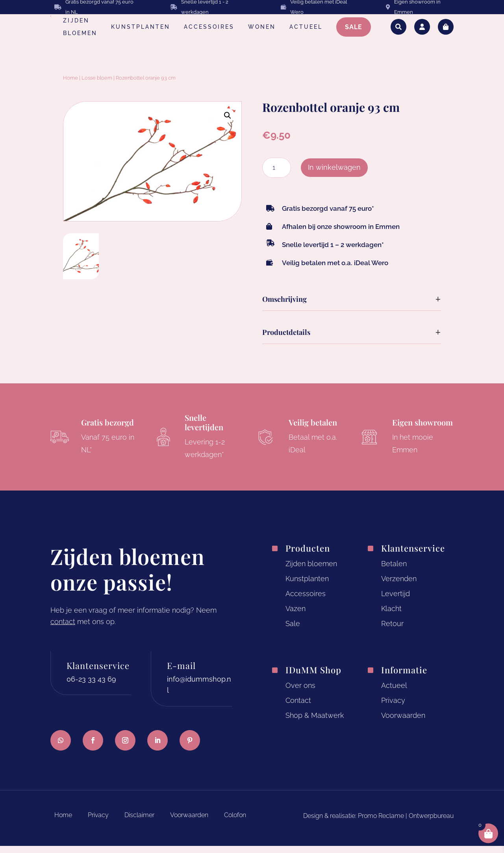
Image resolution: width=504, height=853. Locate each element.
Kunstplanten (307, 586)
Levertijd (396, 601)
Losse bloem (97, 85)
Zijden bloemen (311, 571)
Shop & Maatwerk (315, 723)
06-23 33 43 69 (91, 686)
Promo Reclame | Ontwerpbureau (406, 823)
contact (63, 629)
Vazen (296, 616)
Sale (293, 631)
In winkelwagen (334, 175)
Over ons (300, 693)
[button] (228, 123)
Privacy (393, 708)
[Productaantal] (277, 175)
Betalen (394, 571)
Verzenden (399, 586)
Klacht (391, 616)
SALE (354, 27)
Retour (392, 631)
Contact (298, 708)
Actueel (394, 693)
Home (70, 85)
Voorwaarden (403, 723)
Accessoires (306, 601)
